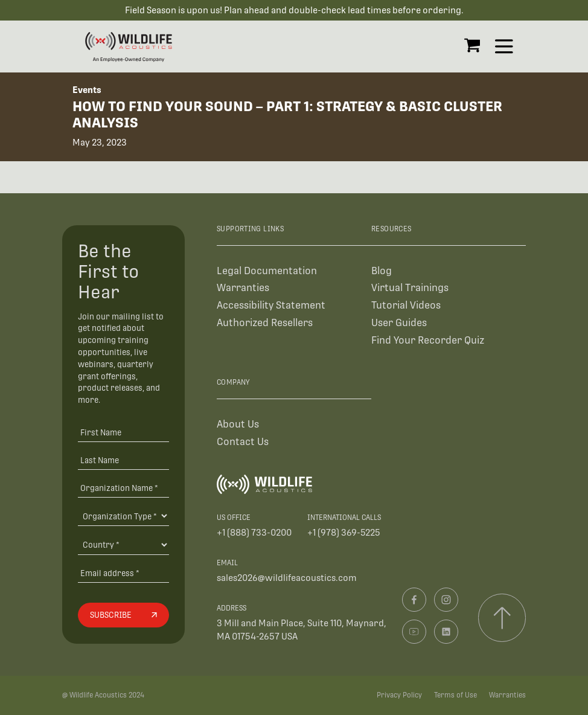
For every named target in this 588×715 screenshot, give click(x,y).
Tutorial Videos (406, 305)
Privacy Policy (399, 695)
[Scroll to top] (502, 617)
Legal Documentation (267, 270)
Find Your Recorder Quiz (428, 340)
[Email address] (123, 573)
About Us (238, 424)
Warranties (243, 288)
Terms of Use (455, 695)
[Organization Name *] (123, 488)
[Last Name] (123, 460)
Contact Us (243, 442)
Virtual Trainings (410, 288)
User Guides (399, 323)
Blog (382, 270)
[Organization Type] (123, 516)
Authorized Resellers (265, 323)
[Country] (123, 544)
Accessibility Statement (271, 305)
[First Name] (123, 432)
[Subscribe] (123, 615)
